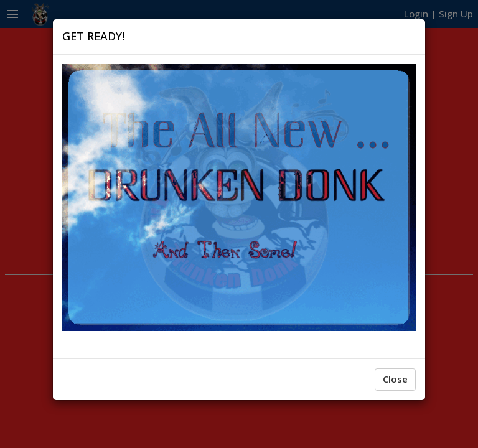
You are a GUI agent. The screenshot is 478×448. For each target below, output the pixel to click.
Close (395, 379)
